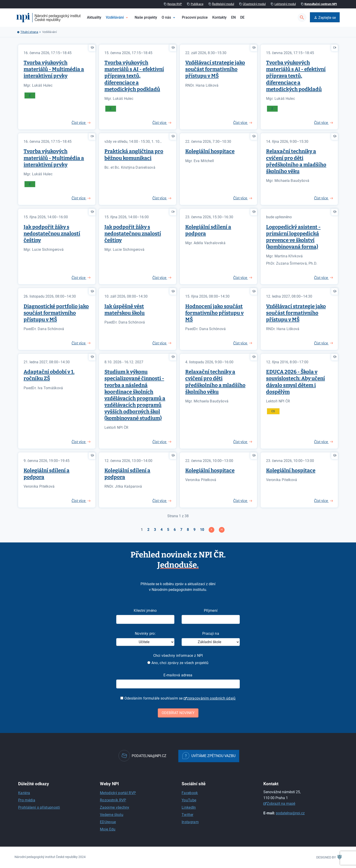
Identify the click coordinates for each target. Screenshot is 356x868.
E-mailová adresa (178, 675)
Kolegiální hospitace (210, 151)
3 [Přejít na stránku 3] (155, 530)
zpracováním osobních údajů (211, 698)
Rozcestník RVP (113, 800)
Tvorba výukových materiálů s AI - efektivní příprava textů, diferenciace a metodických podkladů (134, 76)
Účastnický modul (254, 4)
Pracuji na (211, 633)
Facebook (190, 793)
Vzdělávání (115, 17)
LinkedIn (189, 807)
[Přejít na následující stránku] (211, 530)
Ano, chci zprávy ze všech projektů (178, 663)
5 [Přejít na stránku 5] (168, 530)
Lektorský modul (285, 4)
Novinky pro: (145, 633)
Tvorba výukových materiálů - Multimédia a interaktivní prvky (54, 69)
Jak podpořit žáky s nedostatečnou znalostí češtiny (52, 234)
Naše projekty (146, 17)
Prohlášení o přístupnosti (39, 807)
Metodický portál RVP (118, 793)
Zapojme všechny (115, 807)
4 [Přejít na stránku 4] (162, 530)
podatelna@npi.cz (290, 813)
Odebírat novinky (178, 713)
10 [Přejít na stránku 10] (202, 530)
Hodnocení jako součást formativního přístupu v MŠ (214, 313)
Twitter (187, 815)
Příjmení (211, 611)
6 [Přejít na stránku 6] (175, 530)
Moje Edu (108, 829)
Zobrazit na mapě (281, 804)
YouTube (189, 800)
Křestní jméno (145, 611)
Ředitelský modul (223, 4)
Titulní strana (29, 32)
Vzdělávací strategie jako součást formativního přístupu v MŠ (215, 69)
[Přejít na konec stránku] (222, 530)
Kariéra (24, 793)
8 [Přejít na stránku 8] (188, 530)
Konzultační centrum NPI (321, 4)
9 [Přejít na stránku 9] (194, 530)
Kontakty (219, 17)
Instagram (190, 822)
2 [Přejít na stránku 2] (148, 530)
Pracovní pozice (195, 17)
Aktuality (94, 17)
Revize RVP (175, 4)
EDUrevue (108, 822)
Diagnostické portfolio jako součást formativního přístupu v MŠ (56, 313)
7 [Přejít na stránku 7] (181, 530)
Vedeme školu (112, 815)
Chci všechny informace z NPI (178, 656)
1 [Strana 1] (142, 530)
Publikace (197, 4)
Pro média (27, 800)
